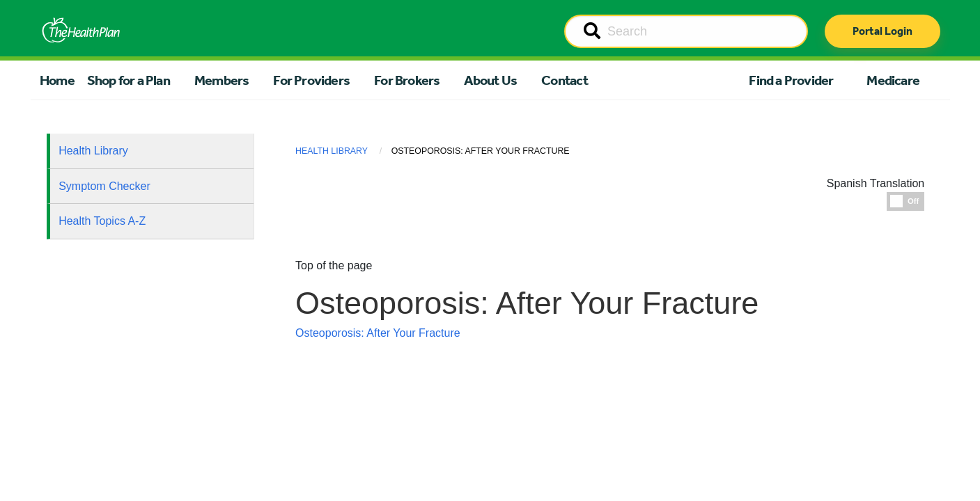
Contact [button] (565, 80)
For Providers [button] (311, 80)
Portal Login (882, 31)
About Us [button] (490, 80)
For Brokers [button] (407, 80)
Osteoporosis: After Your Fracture (378, 333)
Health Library (93, 151)
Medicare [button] (893, 80)
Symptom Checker (104, 186)
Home (57, 80)
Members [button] (221, 80)
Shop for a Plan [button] (129, 80)
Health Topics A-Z (102, 221)
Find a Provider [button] (791, 80)
